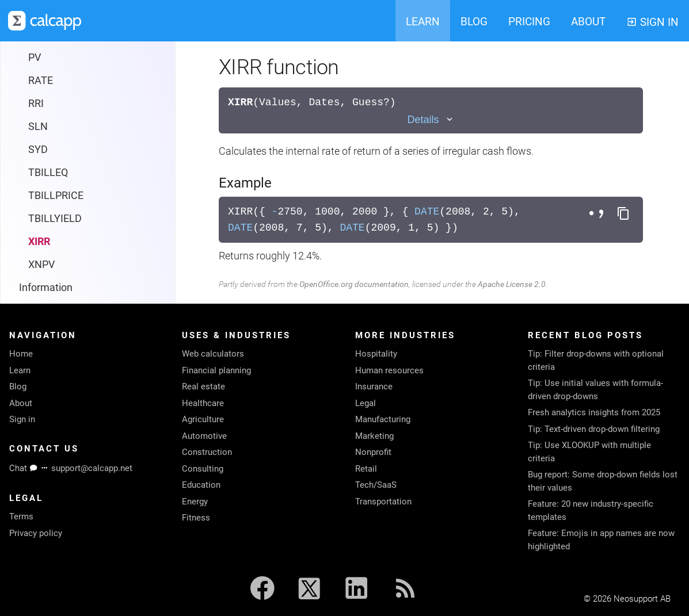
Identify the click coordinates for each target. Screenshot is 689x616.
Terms (21, 516)
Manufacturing (383, 419)
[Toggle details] (431, 120)
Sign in (22, 419)
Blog (18, 387)
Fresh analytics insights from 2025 (594, 412)
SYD (38, 80)
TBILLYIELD (55, 149)
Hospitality (376, 354)
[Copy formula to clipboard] (623, 214)
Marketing (374, 436)
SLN (38, 57)
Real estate (203, 387)
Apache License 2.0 (512, 284)
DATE (427, 212)
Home (21, 354)
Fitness (196, 518)
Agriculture (203, 419)
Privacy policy (36, 533)
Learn (20, 370)
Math (31, 287)
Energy (195, 502)
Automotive (204, 436)
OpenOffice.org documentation (354, 284)
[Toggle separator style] (598, 214)
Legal (366, 403)
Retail (366, 469)
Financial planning (216, 370)
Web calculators (213, 354)
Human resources (389, 370)
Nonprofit (373, 452)
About (21, 403)
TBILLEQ (48, 103)
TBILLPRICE (56, 126)
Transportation (383, 502)
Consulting (203, 469)
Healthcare (203, 403)
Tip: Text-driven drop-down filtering (594, 429)
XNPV (41, 195)
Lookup (36, 264)
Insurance (374, 387)
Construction (207, 452)
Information (46, 218)
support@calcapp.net (92, 468)
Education (201, 485)
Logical (35, 241)
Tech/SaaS (376, 485)
